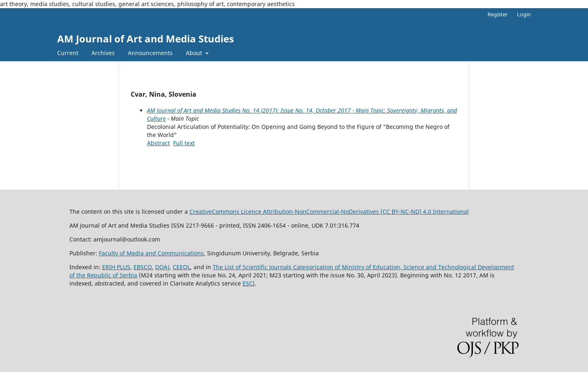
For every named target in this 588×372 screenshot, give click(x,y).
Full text (184, 143)
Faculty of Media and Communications (151, 253)
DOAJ (162, 267)
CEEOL (182, 267)
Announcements (150, 53)
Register (498, 14)
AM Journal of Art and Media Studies (146, 39)
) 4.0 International (444, 211)
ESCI (249, 283)
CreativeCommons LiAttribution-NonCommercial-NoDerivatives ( (304, 211)
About (195, 53)
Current (68, 53)
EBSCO (143, 267)
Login (524, 14)
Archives (103, 53)
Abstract (158, 143)
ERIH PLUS (116, 267)
